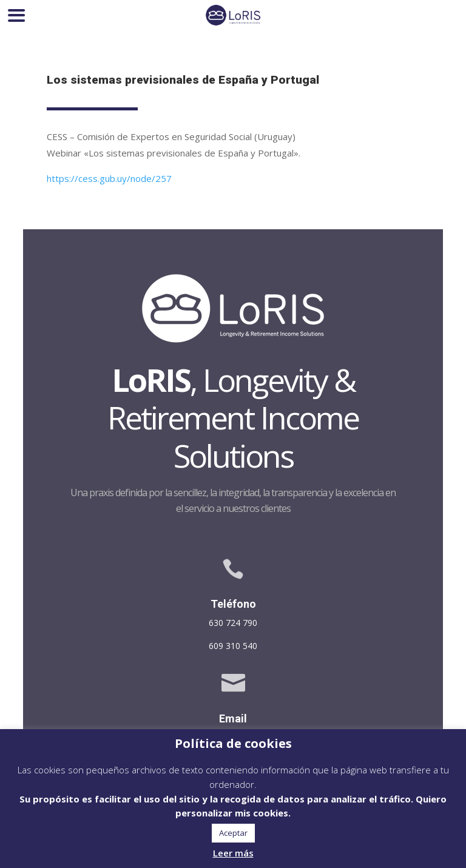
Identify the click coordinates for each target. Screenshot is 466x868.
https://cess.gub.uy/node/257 (109, 178)
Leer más (233, 853)
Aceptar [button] (233, 833)
